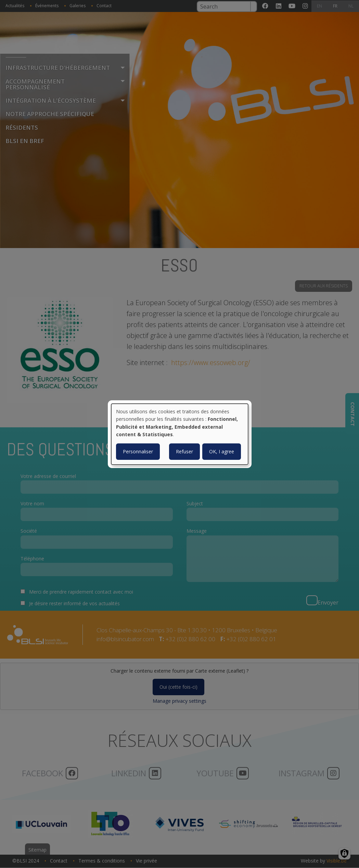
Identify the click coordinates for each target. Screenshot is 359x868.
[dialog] (180, 434)
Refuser (184, 451)
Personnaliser (138, 451)
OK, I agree (222, 451)
